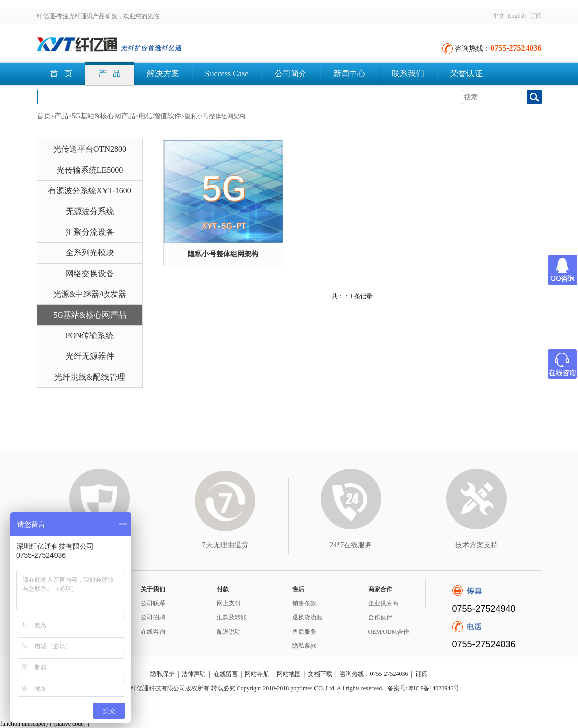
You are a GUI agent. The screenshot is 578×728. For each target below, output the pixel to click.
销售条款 (304, 603)
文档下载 (66, 97)
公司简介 (291, 73)
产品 (61, 116)
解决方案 (163, 73)
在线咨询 (153, 632)
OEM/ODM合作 (389, 632)
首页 (44, 116)
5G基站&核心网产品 (103, 116)
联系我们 (408, 73)
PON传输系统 (89, 335)
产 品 (110, 73)
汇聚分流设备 (90, 232)
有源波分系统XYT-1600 (90, 191)
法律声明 (194, 674)
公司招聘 (153, 617)
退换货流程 (307, 617)
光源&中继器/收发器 (90, 294)
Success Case (227, 73)
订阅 (536, 16)
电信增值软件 (160, 116)
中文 (499, 16)
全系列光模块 (90, 253)
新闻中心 (349, 73)
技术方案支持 (477, 545)
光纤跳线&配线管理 (89, 377)
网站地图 (289, 674)
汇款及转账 (232, 617)
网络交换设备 (90, 273)
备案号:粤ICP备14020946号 (424, 688)
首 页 (61, 73)
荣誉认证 (466, 73)
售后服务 (304, 632)
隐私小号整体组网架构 (223, 254)
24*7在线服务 (351, 545)
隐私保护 (163, 674)
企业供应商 (383, 603)
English (517, 16)
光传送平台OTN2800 (90, 149)
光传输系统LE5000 (90, 170)
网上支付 (229, 603)
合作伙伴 (380, 617)
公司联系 (153, 603)
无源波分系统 (90, 211)
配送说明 (229, 632)
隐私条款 (304, 646)
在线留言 (226, 674)
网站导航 (257, 674)
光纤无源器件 (90, 356)
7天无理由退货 (225, 545)
